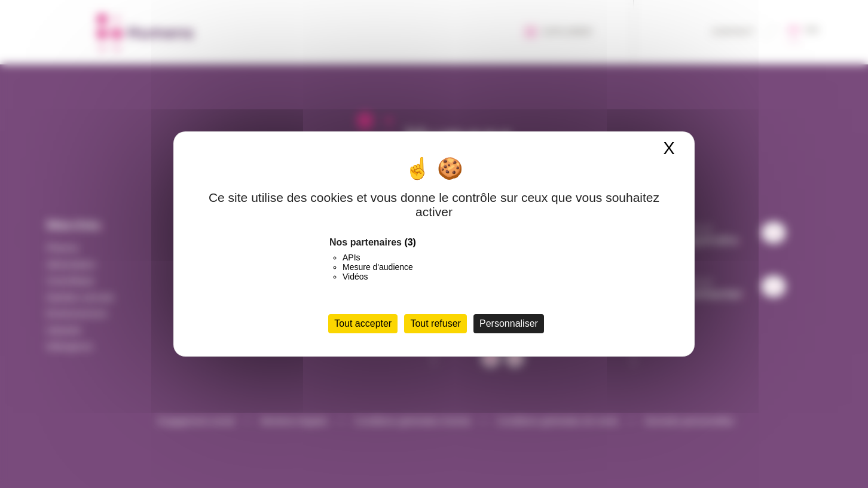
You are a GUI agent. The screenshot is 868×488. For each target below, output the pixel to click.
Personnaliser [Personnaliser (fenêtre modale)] (509, 323)
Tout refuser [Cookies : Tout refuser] (435, 323)
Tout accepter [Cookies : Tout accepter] (363, 323)
